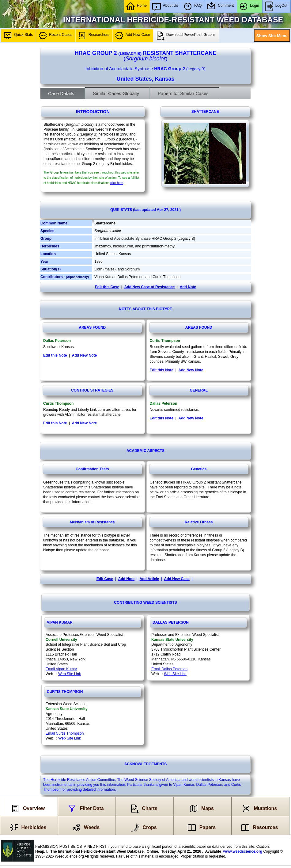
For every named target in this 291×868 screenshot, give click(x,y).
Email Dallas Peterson (169, 669)
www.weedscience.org (243, 851)
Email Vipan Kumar (61, 669)
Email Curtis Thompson (65, 733)
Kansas (165, 79)
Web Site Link (70, 674)
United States (134, 79)
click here (117, 183)
